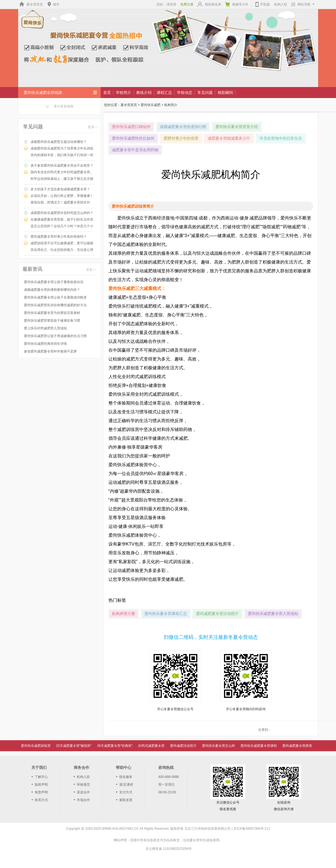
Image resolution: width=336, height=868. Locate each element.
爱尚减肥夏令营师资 (297, 746)
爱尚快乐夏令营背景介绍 (237, 127)
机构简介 (171, 105)
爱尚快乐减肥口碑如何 (131, 127)
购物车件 (237, 4)
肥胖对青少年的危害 (181, 138)
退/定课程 (126, 785)
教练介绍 (144, 93)
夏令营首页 (31, 4)
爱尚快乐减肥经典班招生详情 (45, 344)
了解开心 (41, 777)
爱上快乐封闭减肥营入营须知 (45, 328)
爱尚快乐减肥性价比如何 (133, 138)
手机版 (263, 4)
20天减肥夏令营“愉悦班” (74, 746)
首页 (107, 93)
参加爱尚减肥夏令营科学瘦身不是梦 (50, 351)
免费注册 (187, 4)
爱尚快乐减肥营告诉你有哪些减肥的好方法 (55, 305)
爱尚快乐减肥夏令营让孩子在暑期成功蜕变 (55, 297)
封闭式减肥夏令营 (151, 746)
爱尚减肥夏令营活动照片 (217, 614)
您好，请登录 (166, 4)
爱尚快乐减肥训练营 (36, 746)
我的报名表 (209, 4)
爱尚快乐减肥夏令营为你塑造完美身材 (52, 313)
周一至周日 (166, 785)
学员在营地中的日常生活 (281, 138)
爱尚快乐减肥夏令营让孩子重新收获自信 (54, 282)
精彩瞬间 (225, 93)
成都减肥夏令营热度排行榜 (183, 127)
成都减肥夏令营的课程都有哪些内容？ (52, 290)
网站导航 (302, 4)
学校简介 (124, 93)
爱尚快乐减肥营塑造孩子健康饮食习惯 (52, 321)
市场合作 (83, 800)
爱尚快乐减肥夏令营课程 (259, 746)
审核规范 (83, 785)
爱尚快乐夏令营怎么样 (218, 746)
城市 (53, 4)
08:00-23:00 (167, 792)
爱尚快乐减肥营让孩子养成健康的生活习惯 (55, 336)
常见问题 (205, 93)
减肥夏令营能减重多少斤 (229, 138)
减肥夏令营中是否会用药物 (135, 150)
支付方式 (126, 792)
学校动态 (185, 93)
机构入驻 (281, 4)
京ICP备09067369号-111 (252, 829)
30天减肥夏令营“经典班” (115, 746)
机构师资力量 (124, 614)
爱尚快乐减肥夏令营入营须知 (273, 614)
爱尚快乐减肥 (151, 105)
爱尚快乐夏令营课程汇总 (166, 614)
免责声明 (41, 792)
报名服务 (126, 777)
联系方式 (41, 800)
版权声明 (41, 785)
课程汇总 (164, 93)
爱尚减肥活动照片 (183, 746)
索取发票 (126, 800)
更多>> (93, 127)
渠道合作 (83, 792)
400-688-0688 (169, 777)
